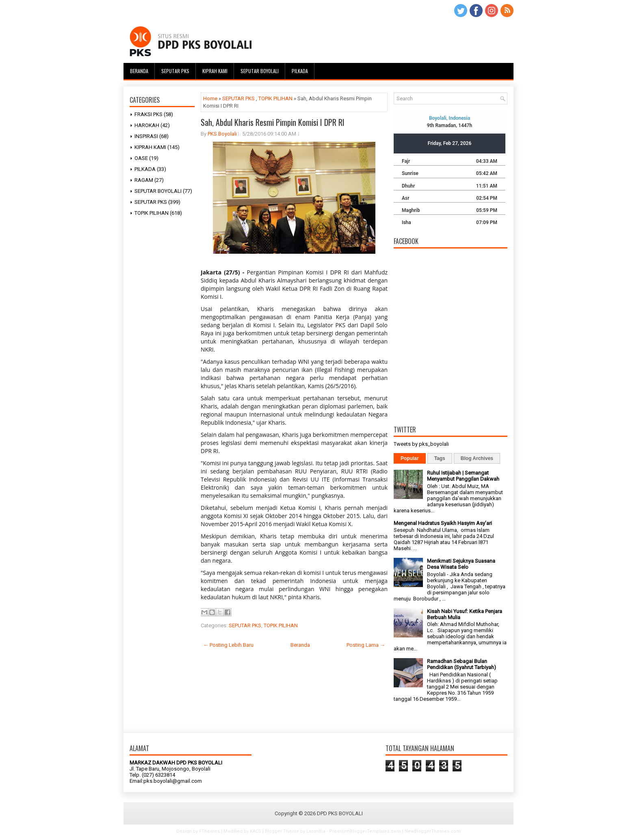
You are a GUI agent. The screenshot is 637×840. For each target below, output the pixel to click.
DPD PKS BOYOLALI (340, 813)
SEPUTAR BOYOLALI (158, 191)
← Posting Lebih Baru (228, 645)
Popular (410, 458)
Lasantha (316, 831)
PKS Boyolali (222, 134)
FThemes (209, 831)
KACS (256, 831)
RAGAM (144, 180)
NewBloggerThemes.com (433, 831)
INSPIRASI (146, 136)
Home (210, 98)
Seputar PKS (175, 71)
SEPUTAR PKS (151, 202)
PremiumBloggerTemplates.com (365, 831)
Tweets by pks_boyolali (421, 444)
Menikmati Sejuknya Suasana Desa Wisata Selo (461, 564)
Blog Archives (477, 458)
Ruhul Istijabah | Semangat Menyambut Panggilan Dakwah (463, 476)
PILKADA (145, 169)
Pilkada (300, 71)
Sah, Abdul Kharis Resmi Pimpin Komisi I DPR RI (273, 122)
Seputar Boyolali (260, 71)
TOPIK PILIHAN (152, 213)
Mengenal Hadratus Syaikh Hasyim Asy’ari (443, 523)
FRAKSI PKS (148, 114)
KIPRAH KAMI (150, 147)
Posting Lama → (366, 645)
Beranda (139, 71)
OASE (141, 158)
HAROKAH (147, 125)
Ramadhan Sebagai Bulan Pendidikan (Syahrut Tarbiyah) (461, 664)
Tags (440, 458)
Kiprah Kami (215, 71)
